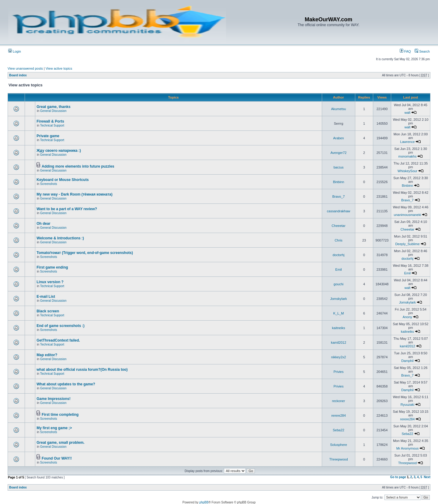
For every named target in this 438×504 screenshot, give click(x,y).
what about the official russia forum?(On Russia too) (82, 370)
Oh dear (43, 224)
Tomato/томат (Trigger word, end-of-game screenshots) (85, 253)
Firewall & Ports (50, 121)
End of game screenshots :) (60, 326)
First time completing (60, 415)
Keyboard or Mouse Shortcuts (63, 180)
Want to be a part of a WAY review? (67, 209)
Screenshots (49, 184)
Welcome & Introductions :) (60, 238)
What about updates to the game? (66, 384)
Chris (339, 240)
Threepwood (338, 459)
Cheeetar (338, 226)
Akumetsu (339, 109)
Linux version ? (50, 282)
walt (408, 113)
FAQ (405, 51)
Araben (338, 138)
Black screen (48, 311)
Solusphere (339, 445)
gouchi (339, 284)
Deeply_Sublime (407, 244)
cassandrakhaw (339, 211)
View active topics (59, 68)
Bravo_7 (339, 196)
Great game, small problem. (60, 443)
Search (422, 51)
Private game (48, 136)
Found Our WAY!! (57, 458)
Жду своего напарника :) (59, 151)
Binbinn (339, 182)
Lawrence (408, 142)
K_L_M (339, 313)
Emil (338, 269)
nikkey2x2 (339, 357)
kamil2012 (339, 342)
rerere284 (339, 415)
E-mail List (46, 297)
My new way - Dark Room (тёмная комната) (74, 194)
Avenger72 (338, 153)
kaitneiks (339, 328)
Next (427, 477)
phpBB (204, 502)
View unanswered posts (25, 68)
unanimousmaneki (407, 215)
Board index (18, 75)
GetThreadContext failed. (58, 340)
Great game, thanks (53, 107)
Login (15, 51)
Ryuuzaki (407, 405)
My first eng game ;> (54, 428)
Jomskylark (338, 299)
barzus (338, 167)
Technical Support (52, 125)
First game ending (52, 267)
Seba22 (339, 430)
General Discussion (53, 111)
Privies (338, 372)
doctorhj (338, 255)
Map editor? (47, 355)
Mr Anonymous (407, 448)
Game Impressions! (53, 399)
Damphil (407, 361)
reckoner (339, 401)
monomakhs (408, 156)
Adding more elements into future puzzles (78, 166)
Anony (407, 317)
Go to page (398, 477)
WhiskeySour (407, 171)
